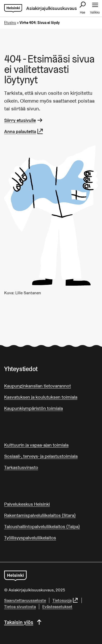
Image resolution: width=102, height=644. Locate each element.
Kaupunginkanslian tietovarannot (38, 386)
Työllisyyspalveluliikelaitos (30, 538)
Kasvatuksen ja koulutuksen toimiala (41, 397)
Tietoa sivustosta (20, 607)
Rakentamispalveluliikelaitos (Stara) (40, 515)
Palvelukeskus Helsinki (27, 504)
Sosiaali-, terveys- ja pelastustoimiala (41, 456)
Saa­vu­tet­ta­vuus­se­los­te (25, 600)
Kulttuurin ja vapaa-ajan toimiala (36, 445)
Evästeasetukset (57, 607)
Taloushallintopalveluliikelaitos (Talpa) (42, 526)
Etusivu (10, 23)
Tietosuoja (65, 600)
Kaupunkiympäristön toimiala (33, 408)
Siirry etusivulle (24, 120)
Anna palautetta (24, 131)
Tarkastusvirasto (21, 467)
